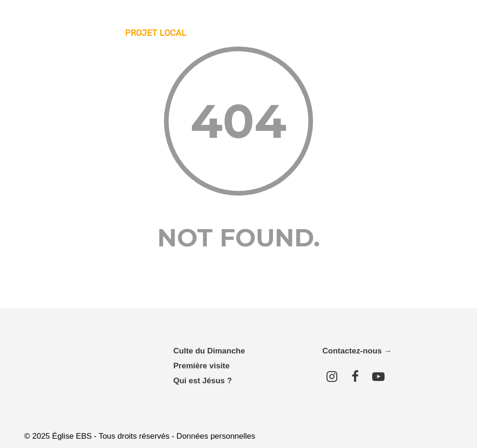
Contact (427, 33)
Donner (383, 33)
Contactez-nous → (357, 351)
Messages (292, 33)
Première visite (201, 366)
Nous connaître (230, 33)
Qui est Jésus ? (203, 381)
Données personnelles (216, 436)
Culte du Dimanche (209, 351)
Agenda (341, 33)
